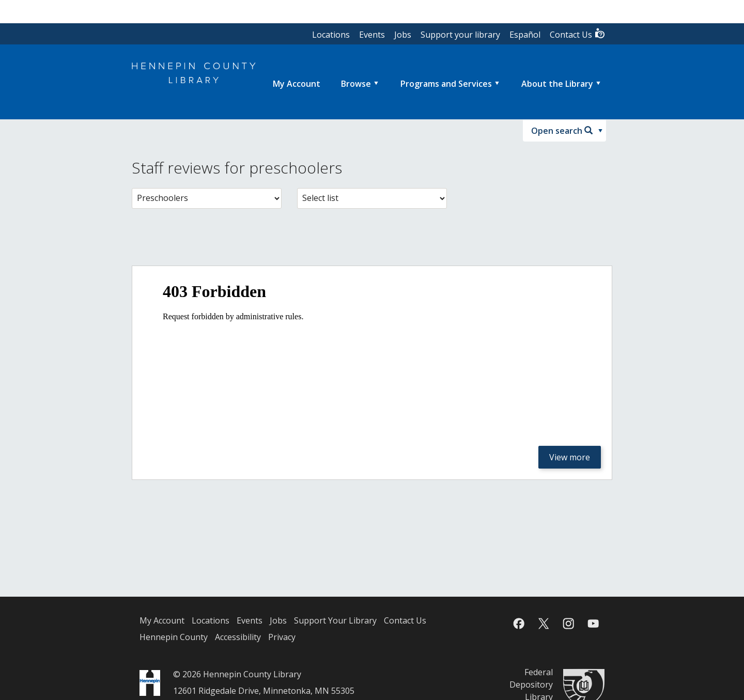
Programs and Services (446, 84)
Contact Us (578, 34)
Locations (331, 35)
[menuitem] (297, 84)
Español (525, 35)
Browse (356, 84)
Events (372, 35)
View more (570, 457)
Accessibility (238, 637)
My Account (162, 620)
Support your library (460, 35)
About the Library (557, 84)
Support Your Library (335, 620)
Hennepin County (174, 637)
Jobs (403, 35)
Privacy (282, 637)
